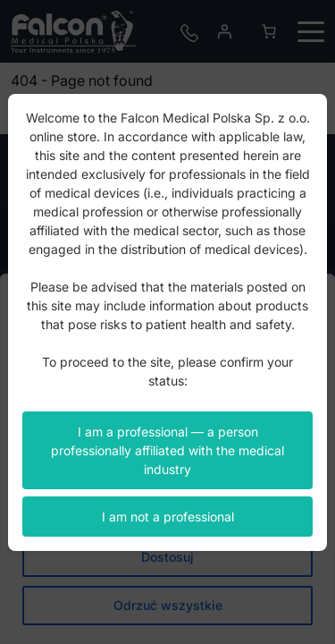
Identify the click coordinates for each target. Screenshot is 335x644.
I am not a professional (168, 517)
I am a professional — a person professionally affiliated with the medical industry (167, 450)
